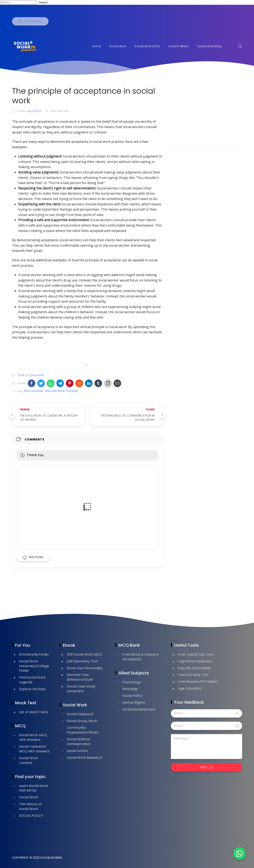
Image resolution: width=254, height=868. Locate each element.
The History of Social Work (30, 806)
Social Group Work (82, 721)
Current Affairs (178, 46)
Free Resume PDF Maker (198, 682)
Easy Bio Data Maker (194, 668)
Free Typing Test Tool (196, 654)
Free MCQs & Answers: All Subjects (141, 657)
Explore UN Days (32, 689)
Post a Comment (30, 375)
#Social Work (33, 391)
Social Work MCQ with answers (33, 737)
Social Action (77, 751)
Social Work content (29, 760)
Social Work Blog (209, 46)
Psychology (132, 682)
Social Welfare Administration (79, 742)
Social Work (118, 46)
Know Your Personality (85, 668)
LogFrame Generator (195, 661)
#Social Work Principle (62, 391)
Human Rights (134, 703)
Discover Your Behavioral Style (80, 677)
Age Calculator (190, 688)
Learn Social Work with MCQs (34, 788)
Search (43, 2)
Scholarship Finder (34, 654)
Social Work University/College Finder (34, 666)
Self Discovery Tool (82, 661)
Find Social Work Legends (32, 680)
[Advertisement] (206, 115)
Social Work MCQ (147, 46)
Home (97, 46)
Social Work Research (84, 758)
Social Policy (132, 696)
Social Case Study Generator (81, 689)
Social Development (139, 709)
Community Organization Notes (82, 730)
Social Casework (80, 714)
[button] (32, 383)
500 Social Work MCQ (84, 654)
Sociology (130, 689)
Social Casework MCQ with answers (34, 749)
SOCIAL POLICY (31, 816)
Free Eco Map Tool (193, 675)
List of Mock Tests (33, 712)
